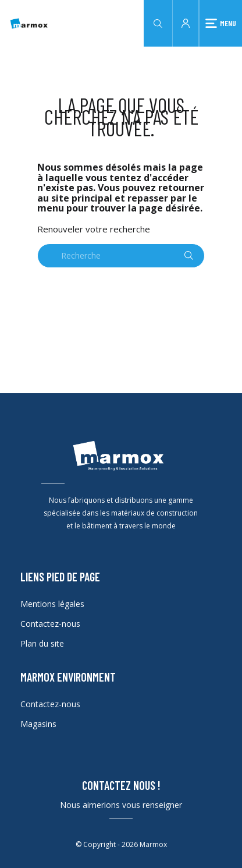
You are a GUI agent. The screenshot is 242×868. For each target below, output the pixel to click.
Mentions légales (52, 604)
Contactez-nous (50, 624)
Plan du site (42, 643)
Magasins (38, 724)
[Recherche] (121, 256)
